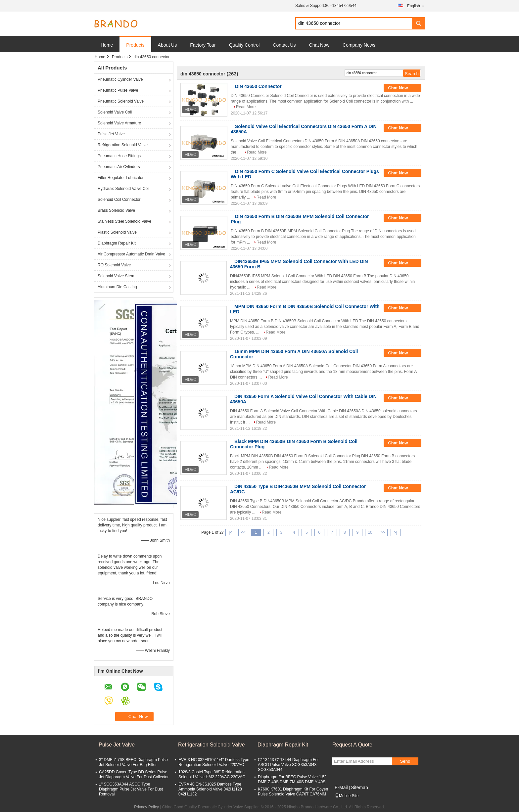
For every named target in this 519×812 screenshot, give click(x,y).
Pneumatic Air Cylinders (119, 167)
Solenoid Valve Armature (119, 123)
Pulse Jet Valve (111, 134)
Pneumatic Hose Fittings (119, 156)
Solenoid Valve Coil (115, 112)
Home (107, 45)
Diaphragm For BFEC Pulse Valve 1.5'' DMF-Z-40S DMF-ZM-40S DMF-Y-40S (292, 779)
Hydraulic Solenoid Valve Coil (124, 189)
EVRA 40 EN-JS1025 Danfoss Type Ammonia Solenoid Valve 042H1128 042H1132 (210, 789)
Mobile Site (347, 796)
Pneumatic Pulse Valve (118, 90)
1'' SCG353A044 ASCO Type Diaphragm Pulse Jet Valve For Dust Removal (131, 789)
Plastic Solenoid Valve (117, 232)
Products (135, 45)
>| (396, 532)
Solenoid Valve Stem (116, 276)
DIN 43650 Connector (258, 86)
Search (418, 23)
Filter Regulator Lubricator (121, 178)
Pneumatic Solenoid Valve (121, 101)
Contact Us (284, 45)
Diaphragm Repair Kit (117, 243)
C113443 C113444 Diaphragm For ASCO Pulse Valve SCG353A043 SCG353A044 (288, 765)
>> (383, 532)
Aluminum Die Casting (117, 287)
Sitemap (359, 788)
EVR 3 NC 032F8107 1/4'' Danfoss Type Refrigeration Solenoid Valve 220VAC (214, 762)
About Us (167, 45)
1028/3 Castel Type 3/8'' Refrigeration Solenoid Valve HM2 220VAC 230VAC (212, 774)
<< (243, 532)
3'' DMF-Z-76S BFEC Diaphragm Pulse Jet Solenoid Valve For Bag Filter (133, 762)
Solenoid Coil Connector (119, 200)
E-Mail (341, 788)
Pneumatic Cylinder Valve (120, 79)
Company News (359, 45)
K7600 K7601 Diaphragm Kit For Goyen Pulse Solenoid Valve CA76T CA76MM (293, 792)
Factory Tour (203, 45)
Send (405, 761)
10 (370, 532)
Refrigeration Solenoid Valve (123, 145)
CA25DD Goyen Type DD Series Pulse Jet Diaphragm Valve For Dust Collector (134, 774)
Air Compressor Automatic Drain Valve (131, 254)
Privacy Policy (146, 807)
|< (230, 532)
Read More (246, 107)
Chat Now (319, 45)
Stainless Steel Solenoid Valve (124, 221)
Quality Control (244, 45)
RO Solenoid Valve (114, 265)
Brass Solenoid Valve (116, 210)
